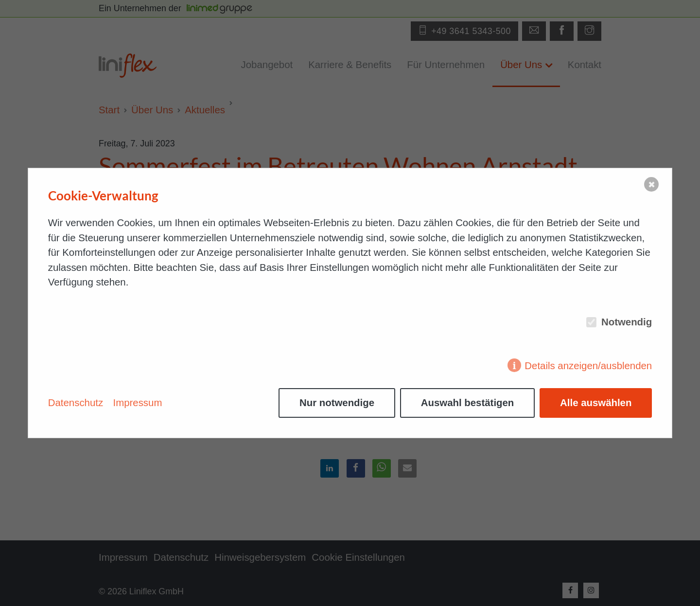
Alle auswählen (596, 403)
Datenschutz (76, 403)
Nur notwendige (337, 403)
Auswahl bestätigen (467, 403)
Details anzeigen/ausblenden (588, 366)
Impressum (138, 403)
